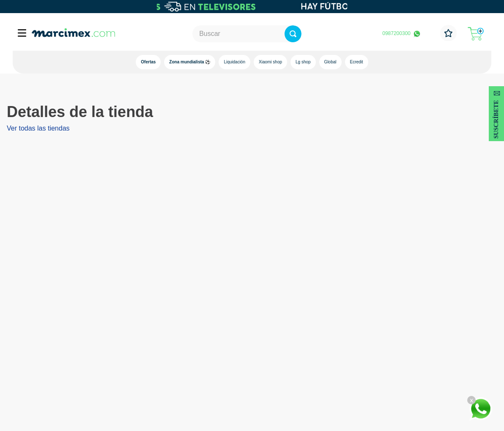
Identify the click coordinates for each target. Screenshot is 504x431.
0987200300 (396, 33)
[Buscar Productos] (326, 34)
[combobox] (247, 34)
